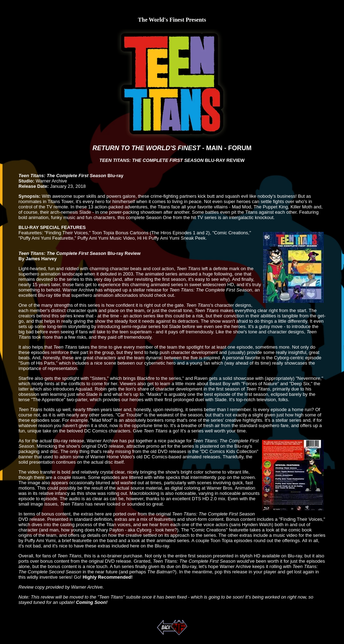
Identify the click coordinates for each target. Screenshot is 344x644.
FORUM (240, 148)
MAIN (214, 148)
